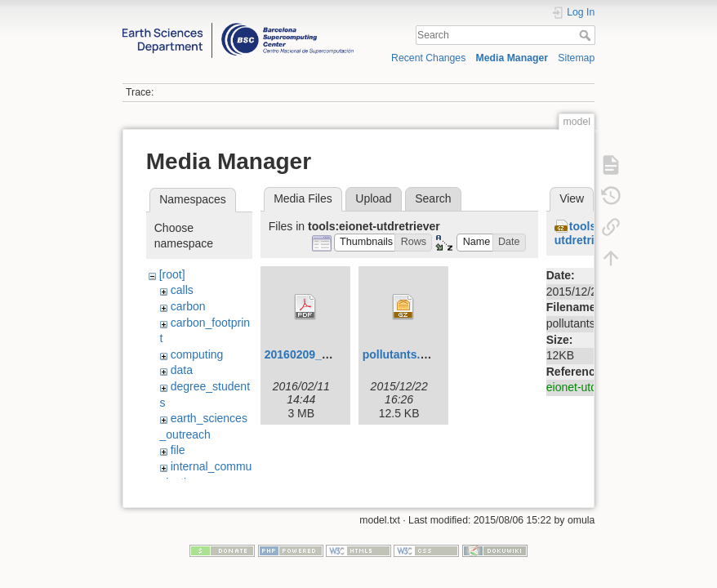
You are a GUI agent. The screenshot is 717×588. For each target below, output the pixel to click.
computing (197, 354)
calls (182, 290)
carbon (188, 306)
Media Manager (512, 58)
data (182, 370)
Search (587, 35)
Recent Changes (428, 58)
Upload (373, 198)
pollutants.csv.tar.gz (417, 354)
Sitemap (576, 58)
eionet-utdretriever (593, 387)
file (178, 450)
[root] (172, 274)
